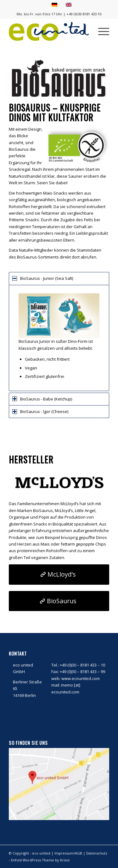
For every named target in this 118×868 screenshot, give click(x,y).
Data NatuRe (21, 250)
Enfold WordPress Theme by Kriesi (40, 860)
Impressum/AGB (68, 853)
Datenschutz (97, 853)
